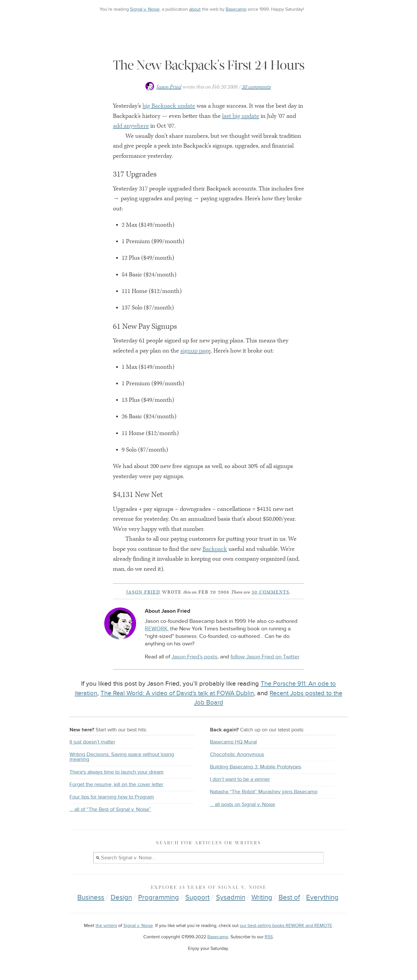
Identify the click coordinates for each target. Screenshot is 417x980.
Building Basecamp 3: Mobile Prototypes (256, 767)
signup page (196, 351)
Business (91, 897)
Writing (262, 897)
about (195, 9)
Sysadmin (231, 897)
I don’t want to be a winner (240, 779)
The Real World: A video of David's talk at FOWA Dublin (177, 693)
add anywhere (131, 126)
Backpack (215, 549)
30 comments (256, 87)
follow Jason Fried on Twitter (265, 657)
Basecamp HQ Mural (233, 742)
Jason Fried (169, 87)
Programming (159, 897)
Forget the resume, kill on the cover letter (116, 784)
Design (121, 897)
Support (197, 897)
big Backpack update (169, 106)
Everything (322, 897)
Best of (289, 897)
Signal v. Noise (145, 9)
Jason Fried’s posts (194, 657)
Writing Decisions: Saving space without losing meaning (122, 757)
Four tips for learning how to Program (112, 797)
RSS (269, 937)
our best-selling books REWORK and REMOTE (286, 926)
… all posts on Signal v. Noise (243, 804)
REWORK (156, 629)
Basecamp (236, 9)
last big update (241, 116)
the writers (106, 926)
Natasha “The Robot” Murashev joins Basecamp (264, 792)
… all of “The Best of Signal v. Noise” (110, 809)
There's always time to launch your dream (117, 772)
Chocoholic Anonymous (237, 754)
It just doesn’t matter (92, 742)
